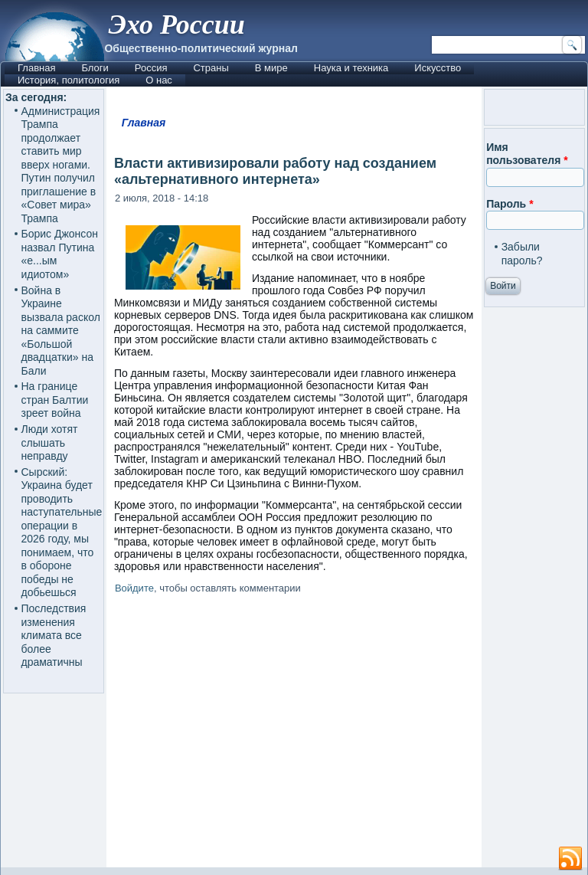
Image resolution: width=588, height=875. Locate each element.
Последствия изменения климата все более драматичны (54, 635)
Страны (211, 68)
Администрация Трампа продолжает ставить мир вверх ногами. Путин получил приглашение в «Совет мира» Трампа (61, 165)
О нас (159, 80)
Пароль (510, 204)
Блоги (95, 68)
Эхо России (176, 25)
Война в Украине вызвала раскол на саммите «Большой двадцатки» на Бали (61, 331)
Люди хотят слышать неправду (50, 442)
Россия (151, 68)
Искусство (438, 68)
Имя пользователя (527, 154)
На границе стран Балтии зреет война (55, 400)
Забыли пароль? (522, 254)
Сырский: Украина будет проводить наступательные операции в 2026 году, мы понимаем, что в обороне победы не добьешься (62, 533)
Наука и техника (351, 68)
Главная (36, 68)
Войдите (134, 588)
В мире (271, 68)
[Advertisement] (294, 734)
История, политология (69, 80)
